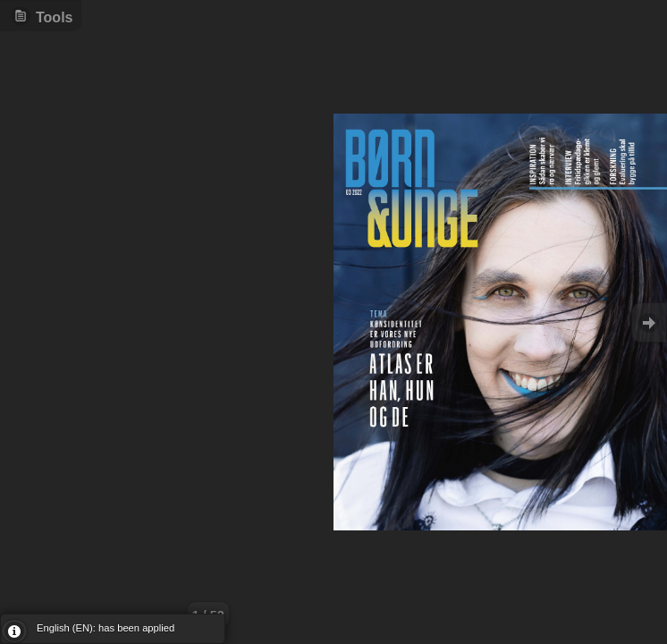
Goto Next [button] (649, 322)
